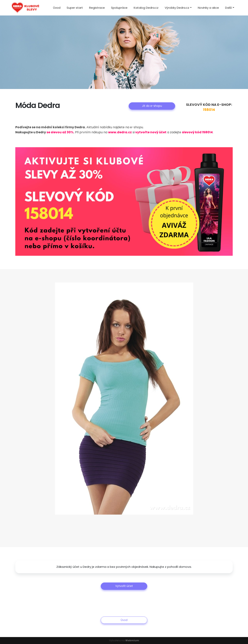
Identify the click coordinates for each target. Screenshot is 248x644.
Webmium (132, 640)
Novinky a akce (208, 8)
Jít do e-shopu (152, 106)
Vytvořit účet (124, 586)
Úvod (57, 8)
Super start (75, 8)
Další (229, 8)
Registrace (97, 8)
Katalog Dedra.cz (146, 8)
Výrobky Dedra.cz (177, 8)
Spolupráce (119, 8)
